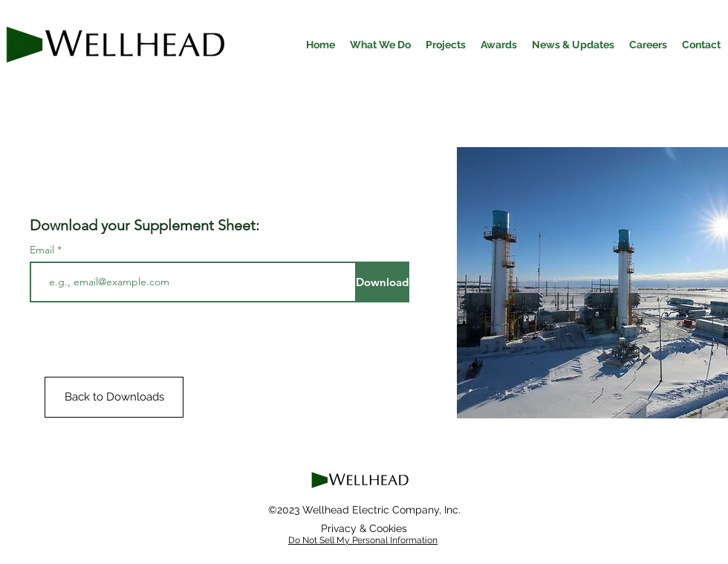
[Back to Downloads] (114, 397)
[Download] (382, 282)
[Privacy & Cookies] (364, 528)
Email (43, 250)
